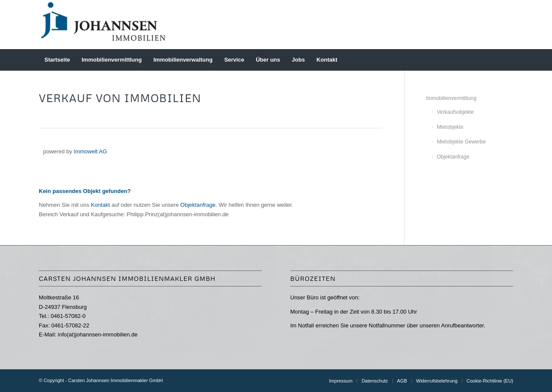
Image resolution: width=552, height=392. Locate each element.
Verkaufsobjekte (455, 112)
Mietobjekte (450, 127)
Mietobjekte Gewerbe (461, 142)
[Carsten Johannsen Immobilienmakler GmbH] (103, 25)
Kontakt (100, 205)
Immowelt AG (90, 151)
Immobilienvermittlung (451, 98)
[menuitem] (57, 60)
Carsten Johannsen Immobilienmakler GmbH (115, 380)
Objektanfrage (198, 205)
